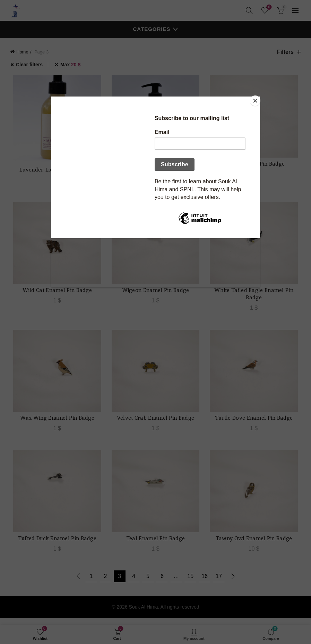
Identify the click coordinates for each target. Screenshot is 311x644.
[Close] (258, 98)
